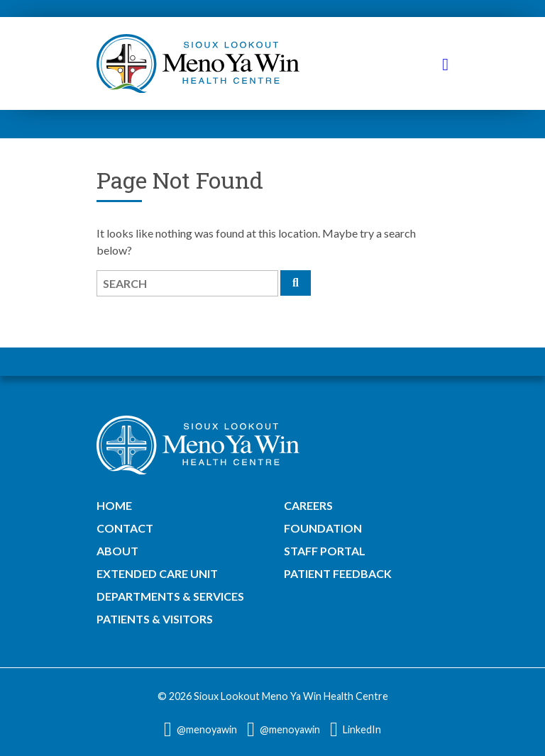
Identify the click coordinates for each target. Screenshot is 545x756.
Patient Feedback (338, 573)
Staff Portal (325, 551)
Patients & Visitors (155, 619)
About (117, 551)
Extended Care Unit (157, 573)
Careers (308, 505)
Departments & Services (170, 596)
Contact (125, 528)
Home (114, 505)
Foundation (323, 528)
